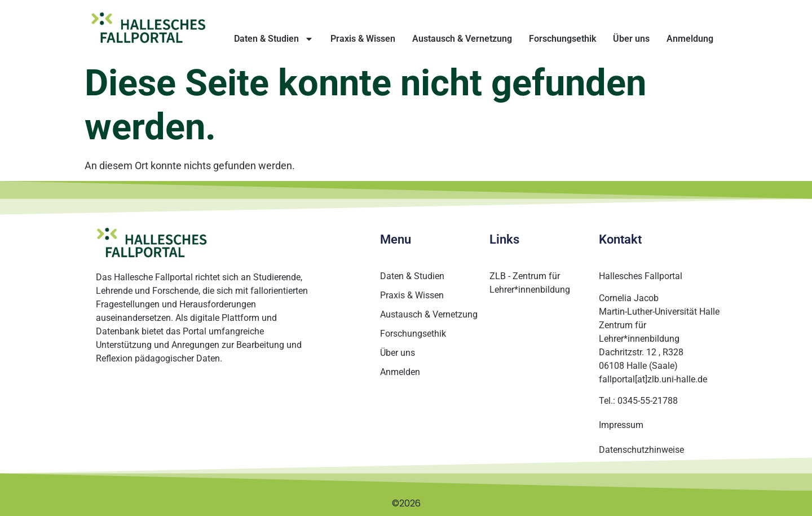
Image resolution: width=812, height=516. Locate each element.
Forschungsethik (562, 39)
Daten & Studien (274, 39)
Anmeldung (690, 39)
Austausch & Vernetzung (462, 39)
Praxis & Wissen (363, 39)
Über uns (631, 39)
